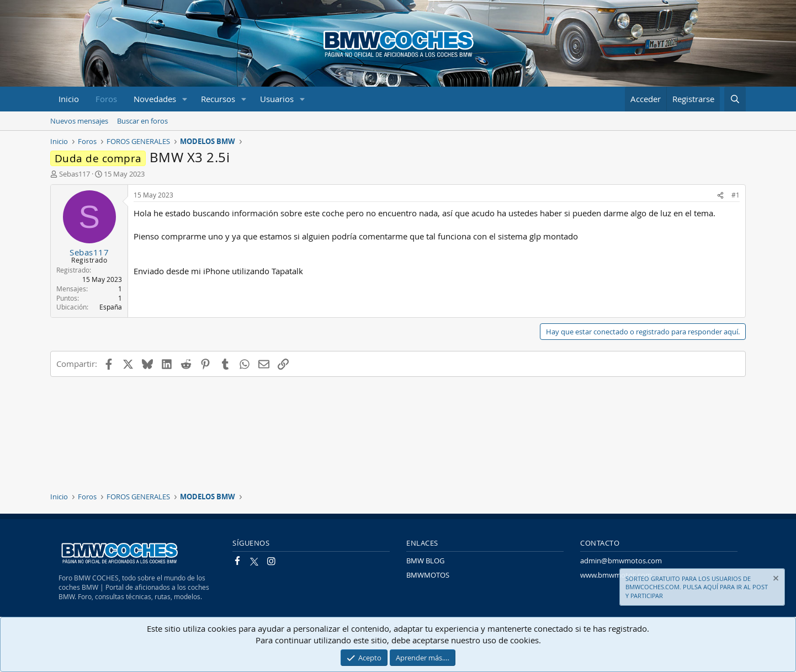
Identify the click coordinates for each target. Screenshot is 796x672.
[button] (185, 99)
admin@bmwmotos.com (621, 561)
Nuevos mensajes (79, 121)
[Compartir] (720, 195)
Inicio (69, 99)
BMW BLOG (425, 561)
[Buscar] (735, 99)
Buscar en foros (142, 121)
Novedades (155, 99)
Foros (106, 99)
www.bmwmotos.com (616, 575)
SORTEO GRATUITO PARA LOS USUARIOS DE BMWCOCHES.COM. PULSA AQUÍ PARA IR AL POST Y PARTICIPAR (697, 587)
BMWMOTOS (428, 575)
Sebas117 (75, 174)
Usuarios (277, 99)
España (111, 307)
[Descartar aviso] (775, 580)
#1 (736, 195)
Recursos (218, 99)
